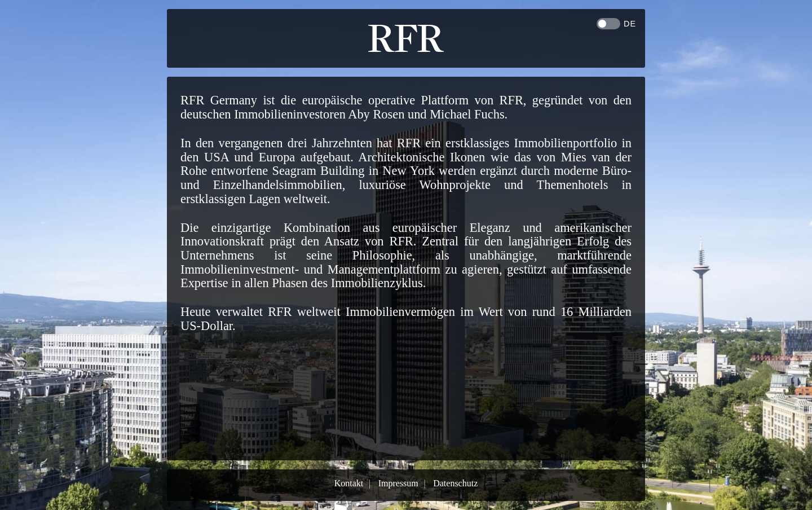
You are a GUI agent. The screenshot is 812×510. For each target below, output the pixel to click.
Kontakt (349, 483)
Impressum (398, 483)
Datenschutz (455, 483)
